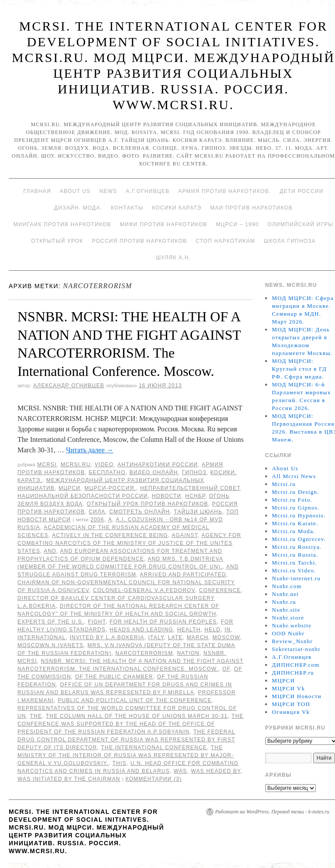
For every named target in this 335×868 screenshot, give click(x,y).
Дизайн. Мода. (78, 208)
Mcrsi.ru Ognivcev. (299, 539)
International (42, 637)
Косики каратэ (177, 208)
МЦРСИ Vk (288, 688)
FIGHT (97, 622)
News (108, 191)
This (120, 763)
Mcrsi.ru (76, 465)
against (185, 535)
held (213, 630)
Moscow (226, 637)
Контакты (127, 208)
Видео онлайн (154, 472)
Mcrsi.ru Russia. (295, 555)
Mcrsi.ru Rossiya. (297, 547)
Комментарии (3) (154, 779)
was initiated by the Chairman (69, 779)
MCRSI (47, 465)
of (226, 669)
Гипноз (194, 472)
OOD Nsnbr (288, 633)
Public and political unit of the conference (135, 700)
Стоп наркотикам (226, 241)
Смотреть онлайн (140, 512)
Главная (37, 191)
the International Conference (154, 747)
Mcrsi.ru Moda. (293, 531)
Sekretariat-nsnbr (296, 649)
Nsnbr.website (292, 625)
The (36, 716)
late (175, 637)
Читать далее (90, 450)
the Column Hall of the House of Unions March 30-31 (137, 716)
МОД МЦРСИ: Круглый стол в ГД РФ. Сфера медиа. (299, 369)
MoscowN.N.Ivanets (51, 645)
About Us (75, 191)
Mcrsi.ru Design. (296, 492)
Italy (156, 637)
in (228, 630)
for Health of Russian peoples (163, 622)
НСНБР (195, 496)
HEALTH (189, 630)
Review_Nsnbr (292, 641)
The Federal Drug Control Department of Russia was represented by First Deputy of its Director (126, 740)
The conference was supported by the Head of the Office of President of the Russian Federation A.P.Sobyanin (130, 724)
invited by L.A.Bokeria (107, 637)
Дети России (301, 191)
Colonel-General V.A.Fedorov (144, 590)
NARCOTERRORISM (144, 653)
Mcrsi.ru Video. (294, 570)
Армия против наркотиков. (225, 191)
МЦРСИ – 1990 (237, 224)
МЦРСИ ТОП (291, 704)
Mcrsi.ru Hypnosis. (299, 515)
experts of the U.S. (51, 622)
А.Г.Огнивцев (147, 191)
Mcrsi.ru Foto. (292, 500)
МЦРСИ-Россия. (110, 488)
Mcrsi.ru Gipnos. (296, 508)
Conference (220, 590)
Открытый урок (57, 241)
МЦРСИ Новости (297, 696)
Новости (167, 496)
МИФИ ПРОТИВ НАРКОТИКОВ (164, 224)
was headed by (216, 771)
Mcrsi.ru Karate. (295, 523)
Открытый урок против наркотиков (147, 504)
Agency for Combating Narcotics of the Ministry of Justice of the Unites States (129, 543)
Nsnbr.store (288, 618)
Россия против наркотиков (140, 241)
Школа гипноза (290, 241)
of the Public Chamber (114, 677)
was (180, 771)
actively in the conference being (110, 535)
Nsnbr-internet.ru (296, 578)
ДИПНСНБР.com (296, 665)
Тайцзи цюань (198, 512)
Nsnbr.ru (284, 602)
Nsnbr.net (285, 594)
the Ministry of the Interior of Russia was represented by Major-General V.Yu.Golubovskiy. (126, 755)
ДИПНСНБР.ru (293, 673)
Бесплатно (107, 472)
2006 (97, 520)
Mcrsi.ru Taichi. (294, 563)
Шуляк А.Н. (173, 258)
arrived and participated (183, 575)
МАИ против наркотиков (251, 208)
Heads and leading (141, 630)
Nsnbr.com (287, 586)
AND (50, 551)
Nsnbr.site (286, 610)
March (198, 637)
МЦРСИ (69, 488)
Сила (97, 512)
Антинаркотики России (157, 465)
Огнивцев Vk (291, 712)
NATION (188, 653)
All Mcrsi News (294, 476)
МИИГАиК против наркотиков (62, 224)
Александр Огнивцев (69, 386)
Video (104, 465)
